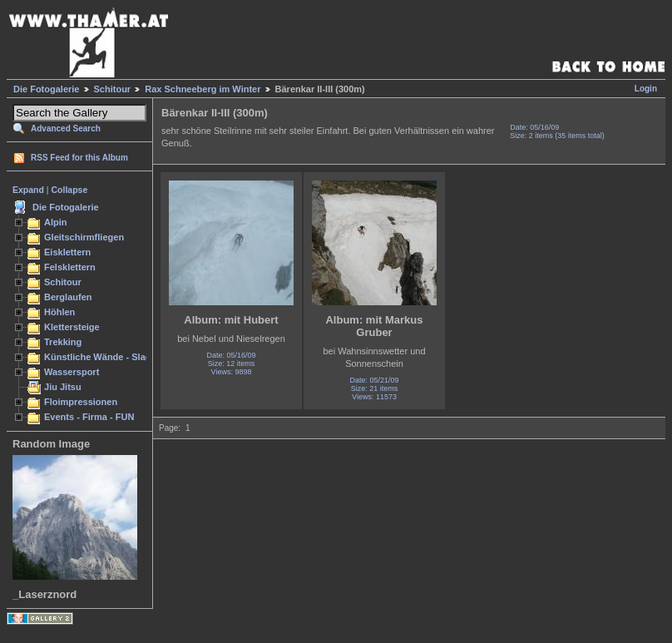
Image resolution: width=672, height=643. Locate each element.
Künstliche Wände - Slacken (105, 357)
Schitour (113, 89)
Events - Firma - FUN (89, 417)
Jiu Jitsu (63, 387)
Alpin (56, 222)
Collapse (70, 190)
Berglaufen (68, 297)
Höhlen (59, 312)
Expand (28, 190)
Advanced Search (66, 129)
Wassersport (72, 372)
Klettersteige (72, 327)
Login (646, 89)
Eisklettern (67, 252)
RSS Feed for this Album (79, 158)
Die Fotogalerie (46, 89)
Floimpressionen (81, 402)
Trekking (63, 342)
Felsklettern (70, 267)
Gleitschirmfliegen (84, 237)
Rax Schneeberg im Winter (203, 89)
